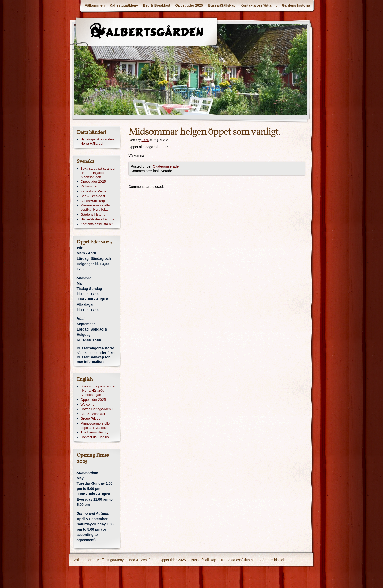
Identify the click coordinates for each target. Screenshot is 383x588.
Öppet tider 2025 (189, 5)
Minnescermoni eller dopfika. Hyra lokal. (96, 207)
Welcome (88, 404)
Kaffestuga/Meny (124, 5)
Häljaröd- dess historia (97, 219)
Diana (145, 140)
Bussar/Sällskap (222, 5)
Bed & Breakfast (157, 5)
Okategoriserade (166, 166)
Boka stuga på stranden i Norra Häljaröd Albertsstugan (98, 173)
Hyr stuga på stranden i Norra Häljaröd (98, 142)
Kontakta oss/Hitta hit (259, 5)
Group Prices (90, 419)
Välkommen (95, 5)
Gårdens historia (296, 5)
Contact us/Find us (95, 437)
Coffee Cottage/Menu (97, 409)
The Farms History (95, 432)
